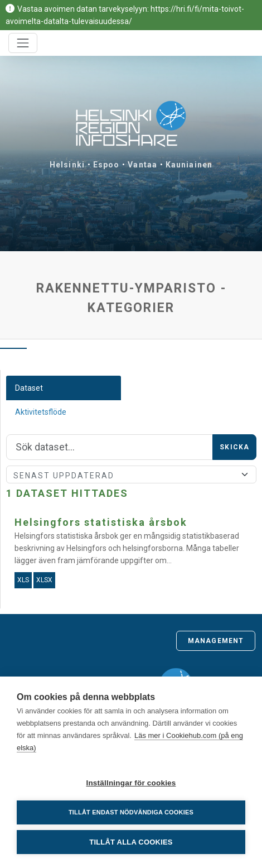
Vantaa (142, 165)
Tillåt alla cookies (131, 842)
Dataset (29, 388)
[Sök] (110, 447)
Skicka (234, 447)
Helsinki (67, 165)
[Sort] (131, 474)
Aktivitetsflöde (41, 412)
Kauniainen (189, 165)
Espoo (106, 165)
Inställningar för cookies (131, 783)
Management (216, 641)
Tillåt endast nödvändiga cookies (131, 812)
